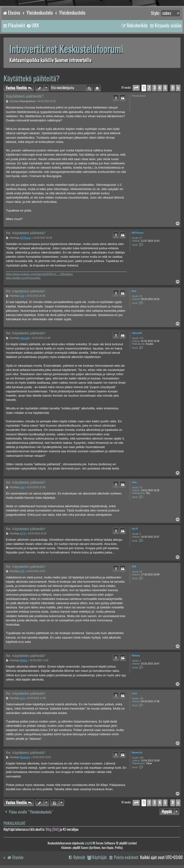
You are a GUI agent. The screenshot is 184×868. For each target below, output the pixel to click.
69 (141, 572)
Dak (134, 291)
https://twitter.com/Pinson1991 (23, 278)
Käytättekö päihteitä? (32, 78)
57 (141, 238)
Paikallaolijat (14, 823)
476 (141, 338)
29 (141, 296)
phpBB (89, 843)
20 (141, 488)
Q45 (134, 567)
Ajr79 (135, 529)
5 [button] (165, 88)
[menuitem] (33, 25)
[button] (136, 88)
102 (141, 699)
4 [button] (160, 88)
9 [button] (173, 88)
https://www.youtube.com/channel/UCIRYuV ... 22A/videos (39, 274)
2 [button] (149, 88)
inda (134, 482)
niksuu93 (137, 333)
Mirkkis (136, 656)
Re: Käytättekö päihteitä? (26, 233)
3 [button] (154, 88)
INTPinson (138, 233)
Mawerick (137, 753)
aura (134, 693)
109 (141, 758)
